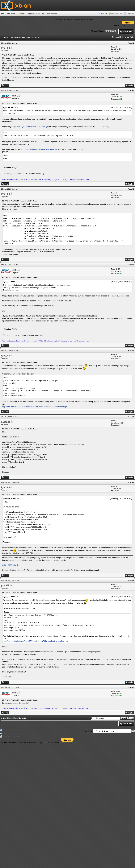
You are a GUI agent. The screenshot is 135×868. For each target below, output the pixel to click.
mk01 (15, 96)
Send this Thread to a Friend (13, 733)
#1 (133, 43)
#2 (133, 90)
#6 (133, 417)
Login (24, 13)
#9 (133, 687)
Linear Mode (129, 37)
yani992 (5, 585)
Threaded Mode (118, 37)
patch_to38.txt (12, 174)
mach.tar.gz (11, 335)
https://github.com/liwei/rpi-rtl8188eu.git (32, 127)
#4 (133, 265)
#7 (133, 482)
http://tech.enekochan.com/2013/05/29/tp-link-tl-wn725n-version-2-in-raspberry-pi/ (35, 407)
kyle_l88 (5, 48)
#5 (133, 350)
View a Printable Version (12, 730)
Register (32, 13)
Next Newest (19, 718)
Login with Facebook (49, 13)
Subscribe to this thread (12, 736)
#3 (133, 189)
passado (6, 422)
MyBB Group (64, 743)
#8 (133, 581)
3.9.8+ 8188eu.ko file (11, 565)
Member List (117, 13)
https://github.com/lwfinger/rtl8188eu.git (41, 149)
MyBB (45, 743)
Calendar (130, 13)
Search (104, 13)
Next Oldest (8, 718)
